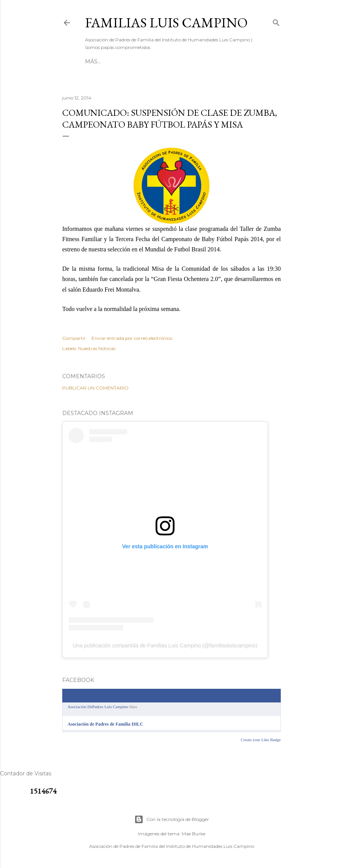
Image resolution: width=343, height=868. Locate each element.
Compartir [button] (74, 338)
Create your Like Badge (261, 740)
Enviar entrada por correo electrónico (132, 338)
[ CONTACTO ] (134, 62)
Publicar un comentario (95, 388)
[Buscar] (276, 21)
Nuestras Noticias (97, 348)
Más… (227, 62)
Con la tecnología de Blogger (172, 819)
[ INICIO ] (98, 62)
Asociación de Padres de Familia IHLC (105, 724)
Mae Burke (194, 834)
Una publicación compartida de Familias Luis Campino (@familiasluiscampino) (165, 645)
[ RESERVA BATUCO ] (186, 62)
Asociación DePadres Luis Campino (98, 707)
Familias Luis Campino (166, 23)
